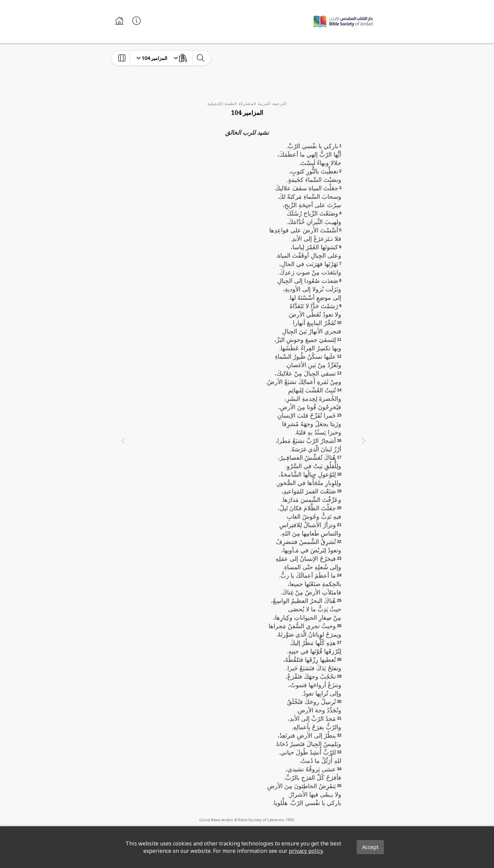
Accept (370, 847)
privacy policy (306, 851)
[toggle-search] (200, 58)
